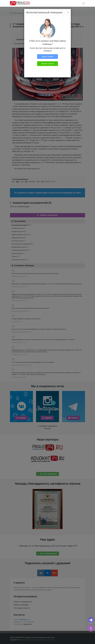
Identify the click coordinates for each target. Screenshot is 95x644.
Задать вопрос (48, 57)
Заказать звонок (47, 64)
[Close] (68, 12)
